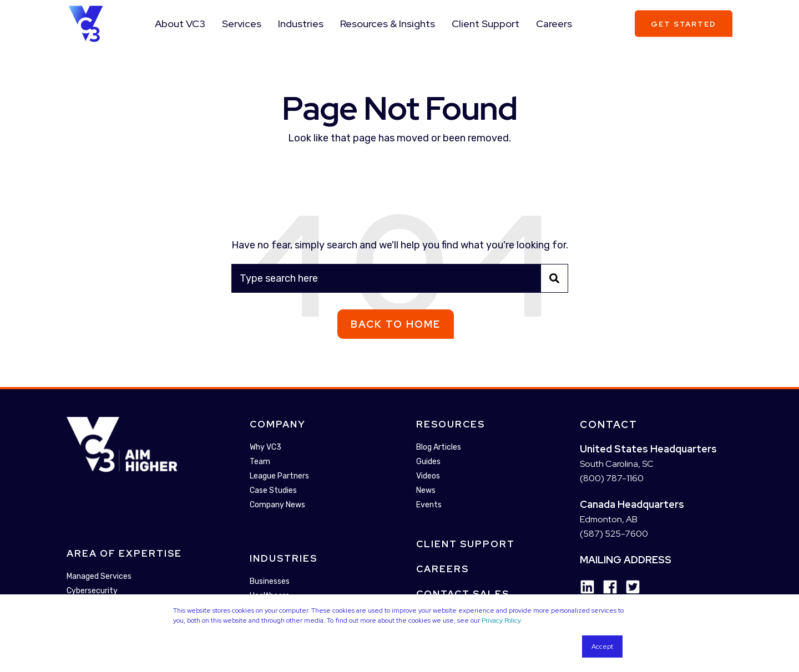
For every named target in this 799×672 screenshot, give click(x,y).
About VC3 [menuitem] (180, 24)
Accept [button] (602, 646)
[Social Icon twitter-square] (629, 587)
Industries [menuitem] (301, 24)
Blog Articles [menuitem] (439, 447)
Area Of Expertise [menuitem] (124, 554)
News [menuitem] (426, 490)
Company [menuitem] (278, 424)
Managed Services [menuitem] (99, 577)
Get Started (684, 24)
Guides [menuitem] (428, 462)
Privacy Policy (501, 620)
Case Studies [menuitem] (273, 490)
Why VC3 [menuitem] (266, 447)
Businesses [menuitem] (270, 581)
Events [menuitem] (429, 505)
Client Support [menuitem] (486, 24)
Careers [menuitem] (554, 24)
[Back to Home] (86, 23)
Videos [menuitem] (428, 476)
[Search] (400, 278)
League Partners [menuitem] (279, 476)
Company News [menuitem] (277, 505)
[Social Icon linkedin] (587, 587)
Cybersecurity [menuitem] (92, 591)
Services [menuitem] (242, 24)
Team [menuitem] (260, 462)
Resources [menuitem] (451, 424)
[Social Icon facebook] (606, 587)
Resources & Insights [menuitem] (388, 24)
